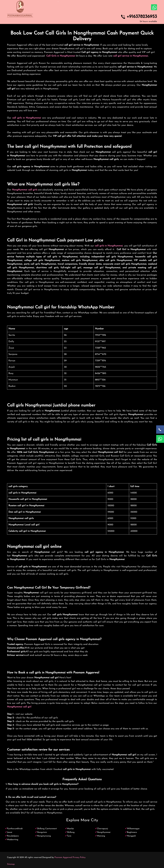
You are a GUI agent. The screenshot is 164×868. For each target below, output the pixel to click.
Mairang (101, 836)
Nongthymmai (104, 832)
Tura (69, 836)
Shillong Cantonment (47, 829)
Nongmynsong (44, 836)
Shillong (71, 832)
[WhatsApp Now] (160, 439)
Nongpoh (131, 836)
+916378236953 (142, 17)
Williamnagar (133, 829)
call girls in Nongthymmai (27, 118)
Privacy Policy (79, 857)
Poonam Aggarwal (63, 857)
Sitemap (11, 864)
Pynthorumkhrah (15, 829)
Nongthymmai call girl (19, 707)
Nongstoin (42, 832)
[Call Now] (160, 430)
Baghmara (132, 832)
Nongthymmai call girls (25, 190)
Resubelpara (13, 836)
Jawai (10, 832)
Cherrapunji (102, 829)
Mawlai (70, 829)
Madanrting (13, 840)
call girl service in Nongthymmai (131, 56)
